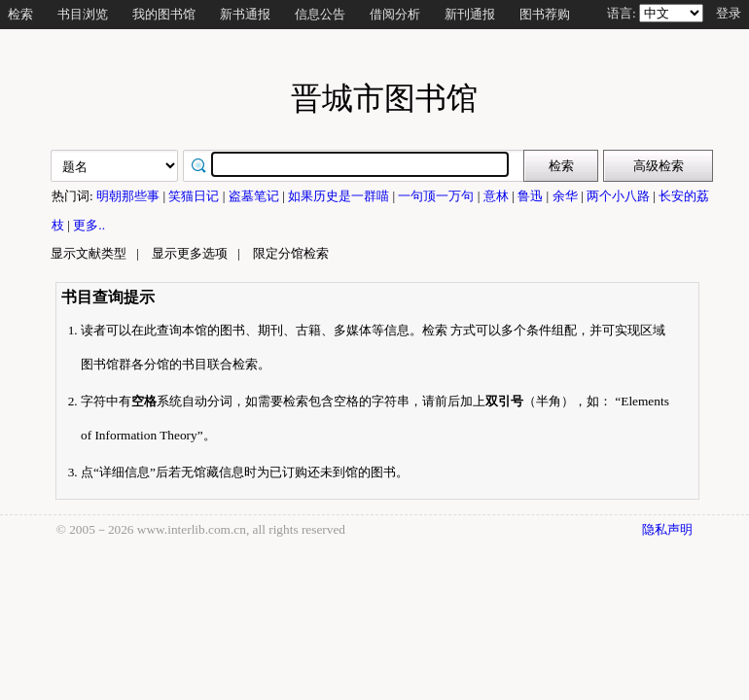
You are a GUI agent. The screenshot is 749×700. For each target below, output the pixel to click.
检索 (20, 14)
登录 (729, 13)
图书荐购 (545, 14)
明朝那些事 (129, 196)
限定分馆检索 (291, 253)
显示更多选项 (190, 253)
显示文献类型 (89, 253)
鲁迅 (532, 196)
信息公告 (320, 14)
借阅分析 (395, 14)
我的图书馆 (164, 14)
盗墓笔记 (255, 196)
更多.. (89, 225)
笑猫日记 (195, 196)
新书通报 (245, 14)
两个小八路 (620, 196)
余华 (567, 196)
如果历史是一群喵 (340, 196)
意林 (498, 196)
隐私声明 (667, 529)
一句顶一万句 (437, 196)
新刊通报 (470, 14)
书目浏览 (83, 14)
